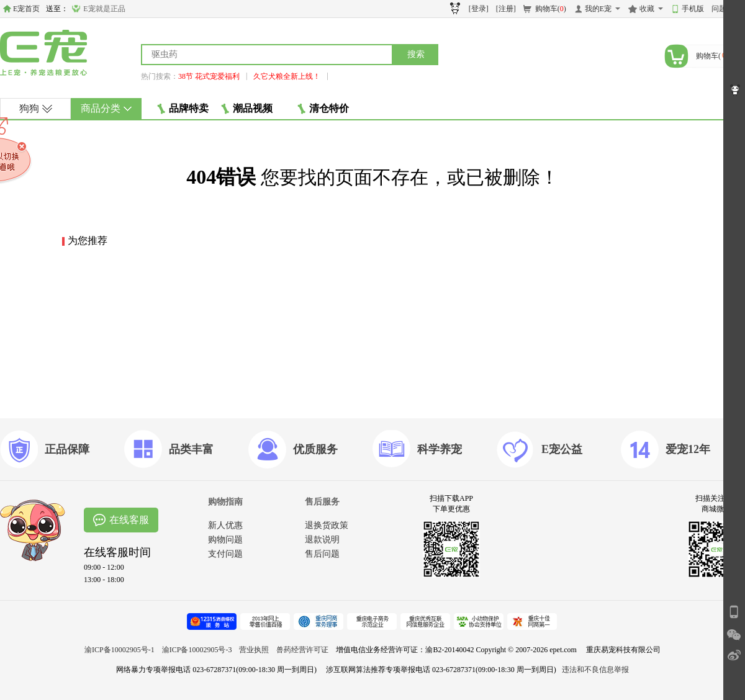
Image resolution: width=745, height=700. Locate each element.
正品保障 (67, 449)
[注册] (506, 9)
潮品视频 (247, 109)
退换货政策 (327, 525)
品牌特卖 (183, 109)
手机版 (693, 9)
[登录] (479, 9)
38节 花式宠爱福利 (209, 76)
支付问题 (225, 554)
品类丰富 (191, 449)
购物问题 (225, 540)
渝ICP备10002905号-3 (197, 650)
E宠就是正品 (104, 9)
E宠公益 (562, 449)
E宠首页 (26, 9)
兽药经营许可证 (302, 650)
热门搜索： (160, 76)
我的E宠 (598, 9)
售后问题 (322, 554)
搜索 (416, 54)
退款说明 (322, 540)
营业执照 (254, 650)
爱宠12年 (688, 449)
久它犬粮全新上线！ (287, 76)
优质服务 (315, 449)
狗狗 (36, 108)
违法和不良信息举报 (595, 670)
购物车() (551, 9)
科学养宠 (440, 449)
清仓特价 (323, 109)
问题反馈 (726, 9)
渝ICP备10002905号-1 (120, 650)
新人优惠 (225, 525)
